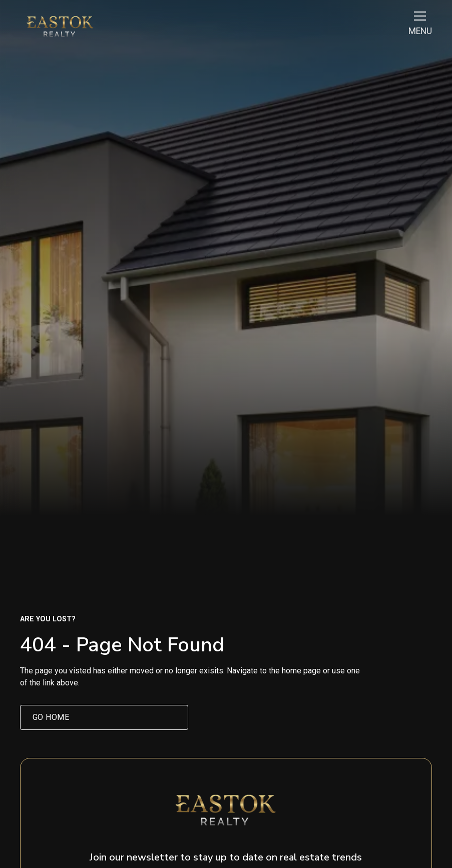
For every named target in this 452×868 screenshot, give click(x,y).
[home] (60, 27)
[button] (418, 27)
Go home (51, 717)
